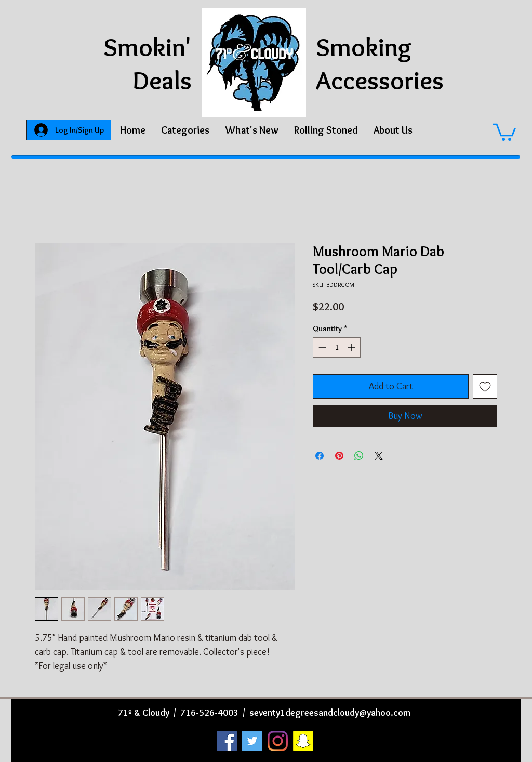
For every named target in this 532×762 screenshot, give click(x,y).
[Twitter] (252, 741)
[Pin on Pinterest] (339, 456)
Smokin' (148, 47)
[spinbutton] (337, 347)
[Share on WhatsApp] (359, 456)
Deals (162, 80)
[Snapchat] (303, 741)
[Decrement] (321, 347)
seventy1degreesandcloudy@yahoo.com (330, 713)
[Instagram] (278, 741)
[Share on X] (379, 456)
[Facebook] (227, 741)
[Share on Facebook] (320, 456)
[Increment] (353, 347)
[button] (185, 130)
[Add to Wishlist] (485, 386)
